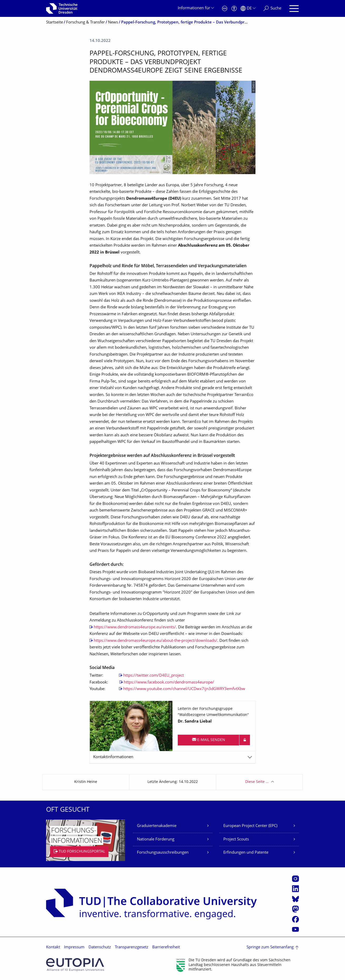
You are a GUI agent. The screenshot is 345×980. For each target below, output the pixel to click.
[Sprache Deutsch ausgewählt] (248, 9)
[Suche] (272, 9)
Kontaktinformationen (113, 757)
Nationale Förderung (156, 840)
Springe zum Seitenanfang (270, 947)
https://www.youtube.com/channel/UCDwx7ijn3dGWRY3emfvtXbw (184, 689)
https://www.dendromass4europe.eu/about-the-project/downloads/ (156, 641)
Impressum (74, 947)
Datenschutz (100, 947)
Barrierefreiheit (166, 947)
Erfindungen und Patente (246, 853)
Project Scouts (236, 840)
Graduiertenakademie (157, 826)
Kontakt (53, 947)
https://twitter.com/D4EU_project (154, 676)
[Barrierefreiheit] (234, 9)
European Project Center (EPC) (250, 826)
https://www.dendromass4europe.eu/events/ (135, 627)
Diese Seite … (257, 782)
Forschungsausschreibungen (163, 853)
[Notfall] (225, 9)
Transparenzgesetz (132, 947)
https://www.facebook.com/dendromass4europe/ (169, 683)
